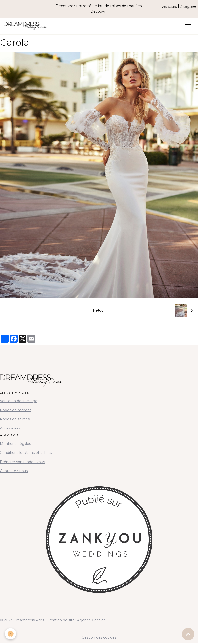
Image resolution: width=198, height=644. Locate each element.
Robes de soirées (15, 419)
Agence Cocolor (91, 620)
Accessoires (10, 428)
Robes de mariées (16, 410)
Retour (99, 310)
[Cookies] (11, 634)
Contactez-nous (14, 471)
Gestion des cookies (99, 637)
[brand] (26, 26)
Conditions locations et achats (26, 453)
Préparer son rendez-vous (22, 462)
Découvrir (99, 11)
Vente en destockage (19, 401)
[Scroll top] (188, 634)
